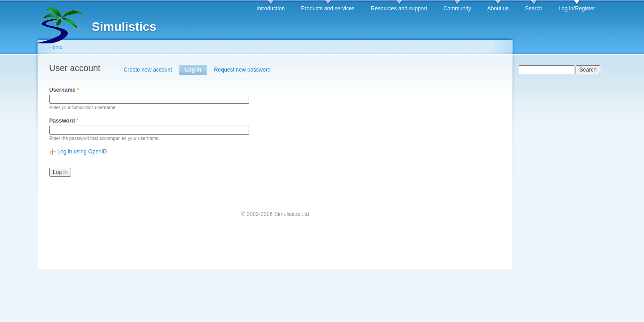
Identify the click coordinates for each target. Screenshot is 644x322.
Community (457, 8)
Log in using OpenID (82, 152)
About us (498, 8)
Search (534, 8)
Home (56, 47)
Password (64, 121)
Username (64, 90)
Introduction (271, 8)
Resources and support (399, 8)
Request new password (242, 70)
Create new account (148, 70)
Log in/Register (577, 8)
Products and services (328, 8)
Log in (196, 70)
